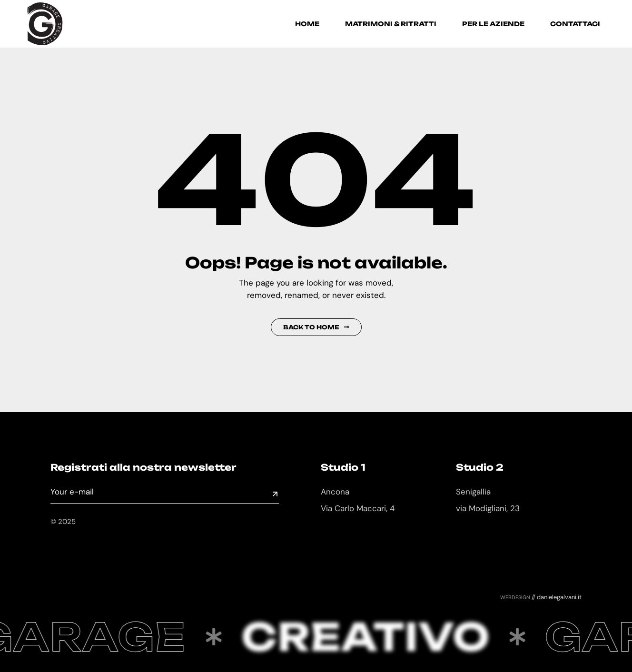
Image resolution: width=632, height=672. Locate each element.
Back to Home (316, 327)
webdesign (515, 597)
